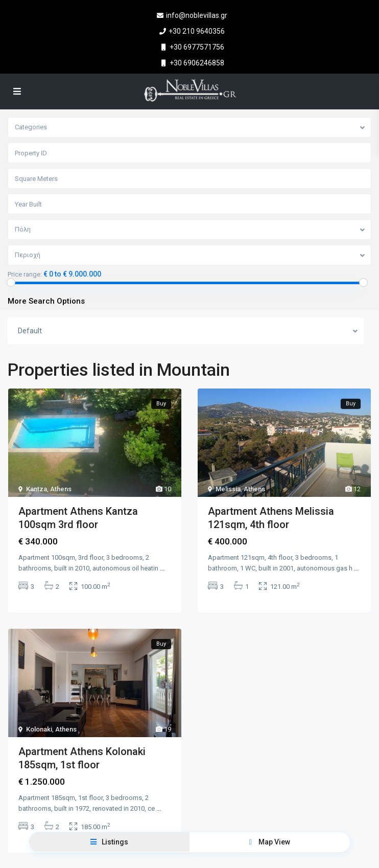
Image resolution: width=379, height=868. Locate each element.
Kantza (37, 489)
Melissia (228, 489)
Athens (61, 489)
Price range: (25, 275)
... (162, 568)
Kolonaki (39, 729)
